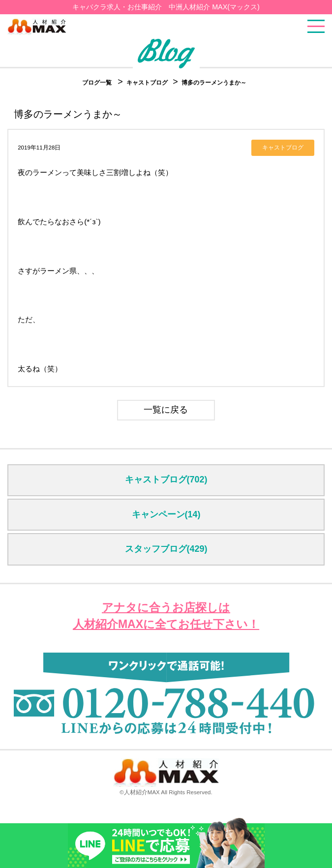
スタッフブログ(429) (166, 549)
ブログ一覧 (97, 83)
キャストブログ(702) (166, 479)
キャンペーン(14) (166, 514)
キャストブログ (148, 83)
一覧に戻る (166, 410)
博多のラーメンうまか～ (214, 83)
